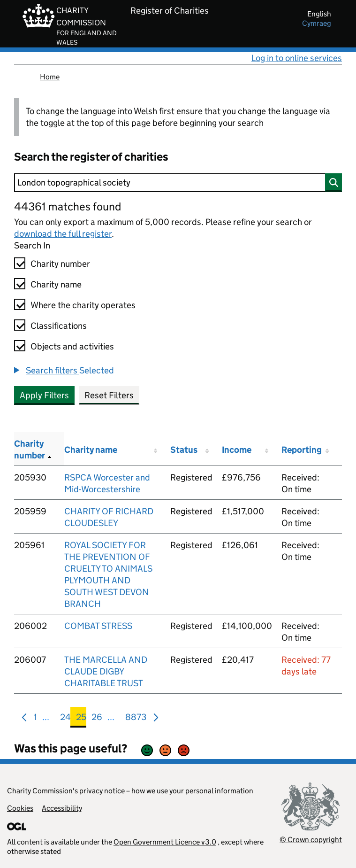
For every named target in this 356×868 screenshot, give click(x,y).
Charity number (60, 264)
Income (237, 450)
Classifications (59, 326)
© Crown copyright (311, 840)
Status (184, 450)
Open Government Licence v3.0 (165, 842)
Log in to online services (297, 58)
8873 (136, 719)
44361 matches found (68, 206)
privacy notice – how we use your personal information (166, 791)
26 (97, 719)
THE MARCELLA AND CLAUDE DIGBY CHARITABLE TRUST (106, 671)
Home (50, 77)
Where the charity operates (83, 305)
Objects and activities (72, 346)
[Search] (178, 183)
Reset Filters (109, 395)
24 (65, 719)
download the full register (63, 234)
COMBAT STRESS (98, 626)
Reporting (302, 450)
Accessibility (62, 808)
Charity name (56, 284)
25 (81, 719)
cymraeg (317, 23)
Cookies (20, 808)
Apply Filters (44, 395)
